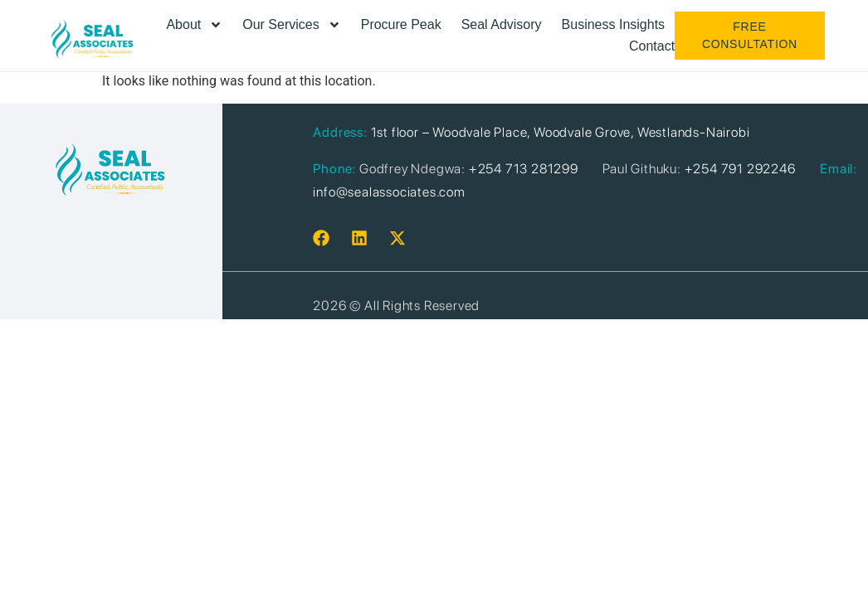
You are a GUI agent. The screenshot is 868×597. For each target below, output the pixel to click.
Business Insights (614, 24)
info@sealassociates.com (389, 192)
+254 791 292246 (740, 169)
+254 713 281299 (524, 169)
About (194, 25)
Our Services (291, 25)
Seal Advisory (502, 24)
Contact (652, 46)
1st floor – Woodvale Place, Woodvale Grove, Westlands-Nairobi (561, 132)
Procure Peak (401, 24)
